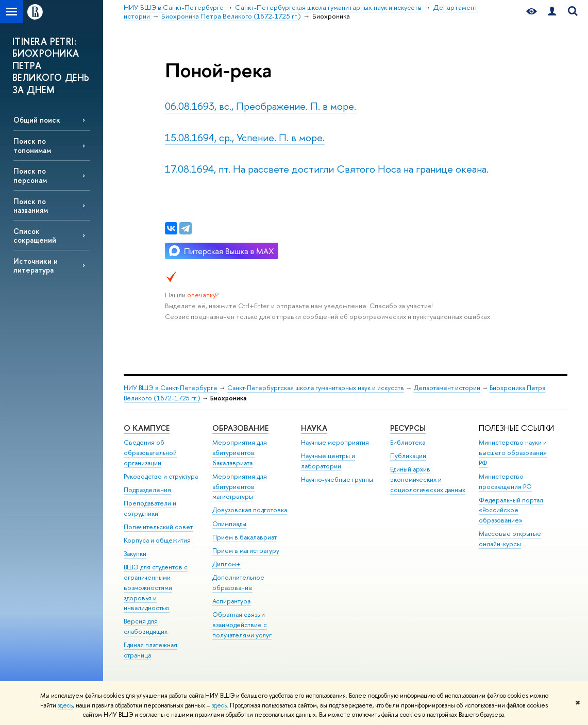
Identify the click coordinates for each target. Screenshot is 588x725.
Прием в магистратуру (246, 551)
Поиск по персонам (30, 175)
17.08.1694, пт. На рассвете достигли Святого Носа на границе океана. (327, 169)
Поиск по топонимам (32, 145)
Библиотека (408, 442)
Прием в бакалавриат (245, 537)
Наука (314, 428)
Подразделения (147, 490)
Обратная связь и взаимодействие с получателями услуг (242, 625)
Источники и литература (36, 265)
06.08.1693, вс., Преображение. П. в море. (261, 106)
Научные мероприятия (335, 442)
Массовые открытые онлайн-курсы (510, 539)
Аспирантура (231, 601)
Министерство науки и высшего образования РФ (513, 453)
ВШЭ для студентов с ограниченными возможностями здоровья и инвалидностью (156, 587)
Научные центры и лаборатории (328, 461)
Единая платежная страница (150, 650)
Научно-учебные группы (337, 479)
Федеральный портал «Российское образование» (511, 510)
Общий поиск (37, 120)
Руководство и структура (161, 476)
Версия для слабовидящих (146, 626)
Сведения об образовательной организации (150, 453)
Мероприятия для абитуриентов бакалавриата (240, 453)
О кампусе (147, 428)
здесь (65, 705)
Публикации (408, 456)
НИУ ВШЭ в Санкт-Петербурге (171, 388)
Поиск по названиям (31, 206)
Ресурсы (408, 428)
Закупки (135, 554)
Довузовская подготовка (250, 510)
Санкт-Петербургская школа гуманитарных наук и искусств (316, 388)
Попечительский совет (158, 527)
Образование (240, 428)
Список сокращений (35, 235)
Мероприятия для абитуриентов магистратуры (240, 487)
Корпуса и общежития (157, 540)
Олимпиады (229, 524)
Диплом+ (226, 564)
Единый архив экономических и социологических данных (428, 479)
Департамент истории (447, 388)
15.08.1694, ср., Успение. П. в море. (245, 137)
